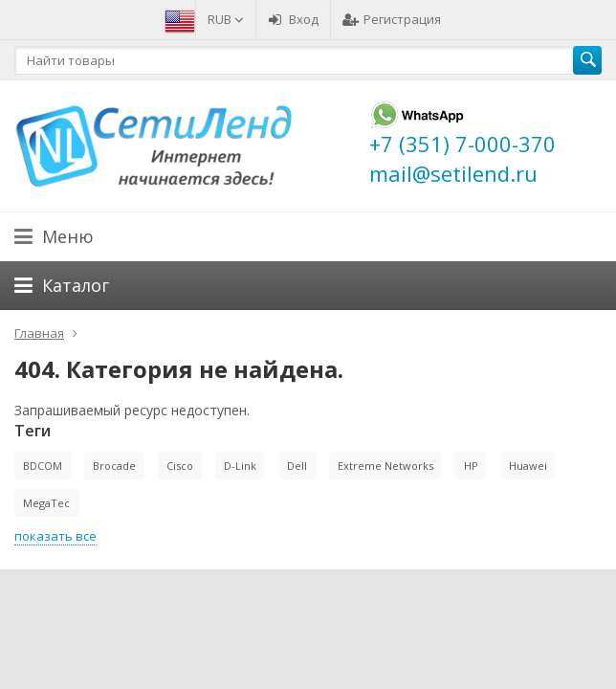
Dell (297, 466)
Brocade (114, 466)
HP (471, 466)
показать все (55, 536)
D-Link (240, 466)
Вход (293, 19)
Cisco (180, 466)
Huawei (528, 466)
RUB (226, 19)
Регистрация (392, 19)
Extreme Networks (385, 466)
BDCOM (43, 466)
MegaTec (46, 503)
